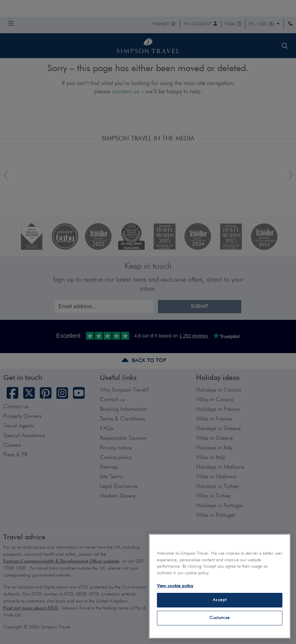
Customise (220, 618)
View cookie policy (175, 586)
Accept (220, 600)
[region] (220, 586)
